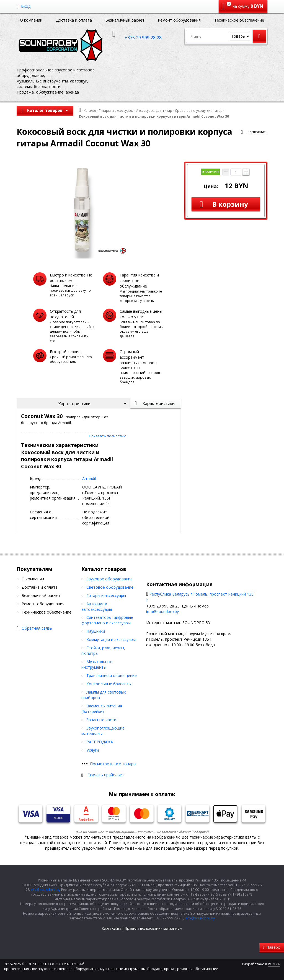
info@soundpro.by (162, 611)
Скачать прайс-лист (106, 775)
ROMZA (274, 964)
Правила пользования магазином (153, 928)
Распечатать (257, 132)
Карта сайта (112, 928)
